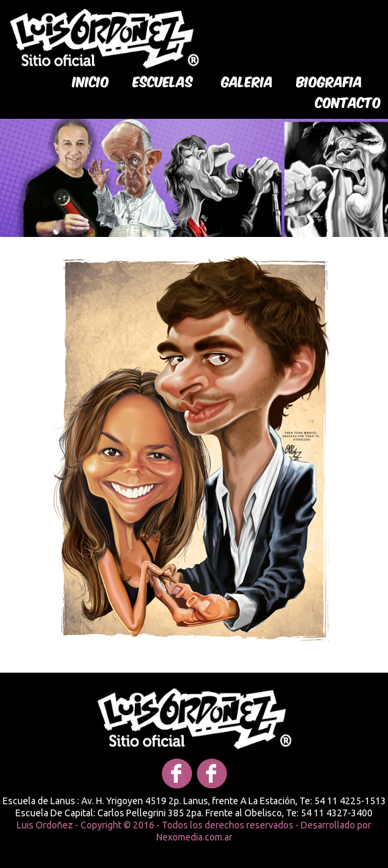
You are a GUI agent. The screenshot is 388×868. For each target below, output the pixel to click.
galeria (247, 81)
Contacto (348, 101)
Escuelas (163, 81)
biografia (330, 81)
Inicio (91, 81)
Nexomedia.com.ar (194, 837)
